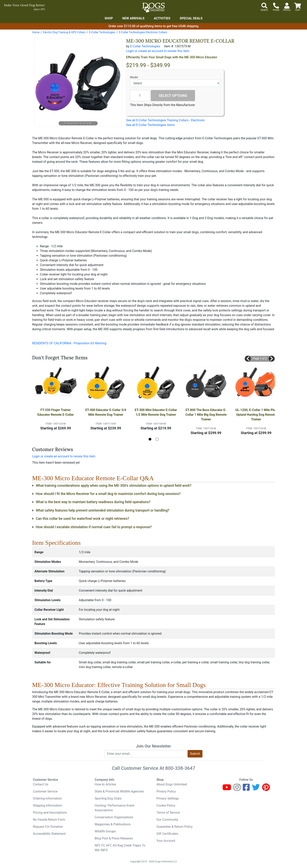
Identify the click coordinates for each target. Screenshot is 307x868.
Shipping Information (47, 805)
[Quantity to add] (140, 96)
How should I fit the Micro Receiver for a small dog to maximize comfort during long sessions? (108, 494)
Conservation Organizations (114, 817)
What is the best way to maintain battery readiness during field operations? (93, 502)
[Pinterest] (266, 789)
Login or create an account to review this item (64, 456)
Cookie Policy (166, 805)
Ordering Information (47, 798)
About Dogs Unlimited (172, 784)
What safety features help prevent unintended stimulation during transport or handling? (103, 510)
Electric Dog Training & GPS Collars (64, 32)
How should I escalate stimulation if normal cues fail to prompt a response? (94, 527)
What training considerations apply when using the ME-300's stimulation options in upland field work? (114, 486)
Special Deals (191, 18)
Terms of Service (168, 813)
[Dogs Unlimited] (153, 8)
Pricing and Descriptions (50, 813)
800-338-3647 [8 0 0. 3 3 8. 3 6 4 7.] (180, 768)
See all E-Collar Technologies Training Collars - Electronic (165, 120)
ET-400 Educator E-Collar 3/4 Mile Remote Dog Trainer (106, 412)
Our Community (167, 820)
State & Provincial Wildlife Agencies (119, 791)
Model (134, 77)
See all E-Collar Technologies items (150, 125)
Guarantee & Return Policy (175, 827)
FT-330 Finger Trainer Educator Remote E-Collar (56, 412)
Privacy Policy (166, 791)
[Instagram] (237, 789)
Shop (109, 18)
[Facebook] (246, 789)
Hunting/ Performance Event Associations (115, 808)
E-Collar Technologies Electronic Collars (143, 32)
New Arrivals (133, 18)
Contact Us (41, 784)
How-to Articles (106, 784)
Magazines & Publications (113, 824)
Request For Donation (48, 827)
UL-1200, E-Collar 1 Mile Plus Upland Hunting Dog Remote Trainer (256, 415)
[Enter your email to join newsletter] (146, 754)
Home (36, 32)
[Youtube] (227, 789)
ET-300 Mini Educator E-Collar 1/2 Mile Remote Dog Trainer (156, 412)
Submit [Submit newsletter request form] (195, 754)
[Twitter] (256, 789)
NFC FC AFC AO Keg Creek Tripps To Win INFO (120, 848)
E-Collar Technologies (102, 32)
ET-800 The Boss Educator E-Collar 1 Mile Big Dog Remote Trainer (206, 415)
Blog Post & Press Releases (114, 838)
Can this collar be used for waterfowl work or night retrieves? (83, 519)
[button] (248, 359)
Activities (162, 18)
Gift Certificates (167, 834)
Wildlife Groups (105, 831)
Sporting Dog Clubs (108, 798)
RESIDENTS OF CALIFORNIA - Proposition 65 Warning (69, 343)
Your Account (166, 841)
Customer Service (45, 791)
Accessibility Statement (49, 834)
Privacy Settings (168, 798)
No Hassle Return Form (49, 820)
